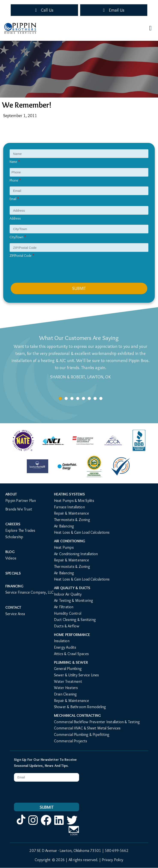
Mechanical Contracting (77, 715)
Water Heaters (66, 688)
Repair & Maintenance (71, 513)
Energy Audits (65, 647)
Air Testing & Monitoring (74, 601)
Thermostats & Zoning (72, 520)
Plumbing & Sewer (71, 662)
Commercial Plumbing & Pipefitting (82, 735)
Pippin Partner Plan (21, 501)
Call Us (47, 10)
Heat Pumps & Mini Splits (74, 501)
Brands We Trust (19, 509)
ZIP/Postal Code (21, 256)
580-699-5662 (117, 851)
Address (15, 218)
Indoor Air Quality (68, 594)
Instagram (33, 825)
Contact (13, 607)
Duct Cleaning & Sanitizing (75, 620)
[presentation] (43, 272)
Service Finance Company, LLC (30, 592)
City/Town (17, 237)
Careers (13, 524)
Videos (11, 558)
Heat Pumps (64, 547)
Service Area (15, 614)
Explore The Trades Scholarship (20, 534)
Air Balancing (64, 526)
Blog (10, 552)
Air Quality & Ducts (72, 588)
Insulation (62, 641)
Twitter (72, 825)
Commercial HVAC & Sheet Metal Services (87, 728)
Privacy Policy (113, 860)
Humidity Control (68, 613)
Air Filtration (64, 607)
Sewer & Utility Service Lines (77, 675)
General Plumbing (68, 669)
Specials (13, 573)
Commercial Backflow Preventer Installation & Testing (97, 722)
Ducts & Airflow (67, 626)
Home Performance (72, 635)
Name (13, 162)
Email (13, 199)
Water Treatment (68, 682)
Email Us (117, 10)
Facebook (46, 825)
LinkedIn (59, 825)
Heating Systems (69, 494)
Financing (14, 586)
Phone (14, 180)
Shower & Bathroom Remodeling (80, 707)
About (11, 494)
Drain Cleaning (65, 694)
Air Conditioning (70, 541)
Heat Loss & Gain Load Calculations (82, 532)
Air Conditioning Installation (76, 554)
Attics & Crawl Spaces (71, 654)
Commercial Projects (71, 741)
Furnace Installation (69, 507)
